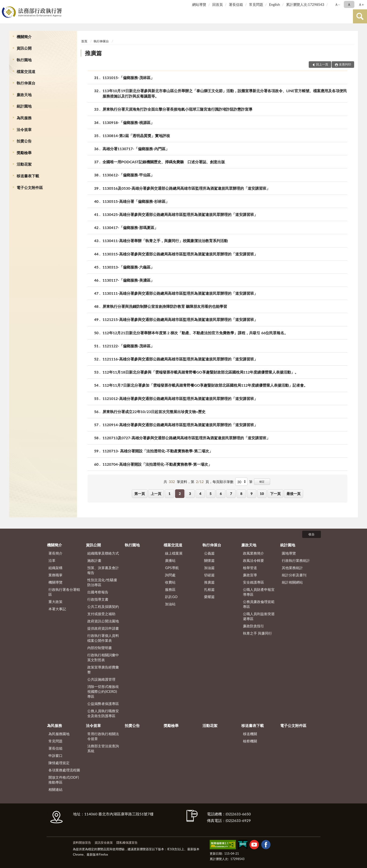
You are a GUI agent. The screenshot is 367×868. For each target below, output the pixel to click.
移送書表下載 (28, 176)
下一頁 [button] (275, 494)
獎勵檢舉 (24, 153)
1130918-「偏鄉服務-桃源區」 (128, 122)
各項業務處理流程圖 (64, 770)
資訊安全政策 (104, 843)
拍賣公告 (24, 141)
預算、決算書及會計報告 (103, 570)
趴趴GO (171, 597)
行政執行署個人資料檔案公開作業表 (103, 638)
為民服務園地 (59, 734)
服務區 (170, 589)
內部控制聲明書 (100, 648)
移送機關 (250, 734)
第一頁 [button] (140, 494)
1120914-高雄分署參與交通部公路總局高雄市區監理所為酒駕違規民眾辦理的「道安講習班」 (180, 425)
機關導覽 (55, 582)
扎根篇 (209, 589)
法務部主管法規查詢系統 (103, 748)
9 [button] (252, 494)
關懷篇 (209, 560)
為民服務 (24, 118)
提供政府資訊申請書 (103, 628)
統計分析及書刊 (294, 575)
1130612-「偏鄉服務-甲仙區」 (128, 175)
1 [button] (170, 494)
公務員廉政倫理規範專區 (259, 604)
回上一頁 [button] (322, 64)
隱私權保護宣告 (127, 843)
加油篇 (209, 568)
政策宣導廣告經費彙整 (103, 670)
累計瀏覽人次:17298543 (305, 4)
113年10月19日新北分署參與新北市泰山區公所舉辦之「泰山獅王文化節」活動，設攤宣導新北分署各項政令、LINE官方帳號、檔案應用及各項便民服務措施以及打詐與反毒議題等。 (225, 93)
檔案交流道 (26, 71)
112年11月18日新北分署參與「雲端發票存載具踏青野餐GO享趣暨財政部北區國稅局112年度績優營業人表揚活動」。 (200, 372)
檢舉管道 (250, 568)
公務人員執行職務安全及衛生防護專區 (103, 713)
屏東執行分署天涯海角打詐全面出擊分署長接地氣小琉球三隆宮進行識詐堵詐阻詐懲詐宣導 (177, 109)
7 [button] (231, 494)
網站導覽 (199, 4)
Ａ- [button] (337, 4)
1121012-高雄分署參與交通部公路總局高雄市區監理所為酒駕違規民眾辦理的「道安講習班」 (180, 398)
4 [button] (200, 494)
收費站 (170, 582)
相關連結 (55, 789)
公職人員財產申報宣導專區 (259, 592)
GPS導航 (172, 568)
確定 (262, 481)
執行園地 (24, 60)
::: (4, 4)
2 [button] (180, 494)
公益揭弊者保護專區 (103, 704)
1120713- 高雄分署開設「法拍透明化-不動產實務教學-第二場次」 (158, 451)
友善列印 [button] (345, 64)
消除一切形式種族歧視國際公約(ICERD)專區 (103, 691)
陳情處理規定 (59, 763)
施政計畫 (94, 560)
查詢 (360, 16)
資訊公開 (24, 48)
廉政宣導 (250, 575)
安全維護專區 (253, 582)
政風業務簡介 (253, 553)
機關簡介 (24, 37)
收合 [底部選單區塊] (312, 534)
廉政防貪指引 (253, 626)
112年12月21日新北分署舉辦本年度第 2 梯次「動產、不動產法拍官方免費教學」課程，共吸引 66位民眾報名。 (195, 333)
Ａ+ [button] (361, 4)
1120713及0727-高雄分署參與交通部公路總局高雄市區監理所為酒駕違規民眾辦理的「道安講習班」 (186, 438)
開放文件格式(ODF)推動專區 (64, 780)
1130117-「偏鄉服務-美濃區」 (128, 280)
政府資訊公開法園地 (103, 621)
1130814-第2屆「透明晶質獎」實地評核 (136, 136)
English (274, 4)
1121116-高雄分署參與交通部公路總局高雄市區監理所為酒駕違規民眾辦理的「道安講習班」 (180, 359)
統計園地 (24, 106)
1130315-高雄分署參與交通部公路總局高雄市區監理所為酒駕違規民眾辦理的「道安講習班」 (180, 254)
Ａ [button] (349, 4)
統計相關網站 (292, 582)
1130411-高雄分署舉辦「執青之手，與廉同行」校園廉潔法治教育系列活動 (165, 241)
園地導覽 (289, 553)
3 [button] (190, 494)
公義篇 (209, 553)
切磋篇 (209, 575)
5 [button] (211, 494)
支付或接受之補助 (101, 614)
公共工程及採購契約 (103, 607)
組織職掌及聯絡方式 (103, 553)
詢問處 (170, 575)
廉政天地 (24, 95)
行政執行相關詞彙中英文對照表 (103, 657)
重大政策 (55, 602)
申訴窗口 (55, 755)
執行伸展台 (26, 83)
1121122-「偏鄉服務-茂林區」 (128, 346)
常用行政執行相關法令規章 (103, 736)
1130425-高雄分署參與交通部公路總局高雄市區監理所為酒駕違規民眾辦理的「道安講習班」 (180, 214)
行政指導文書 (98, 599)
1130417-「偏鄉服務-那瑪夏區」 (130, 227)
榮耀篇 (209, 597)
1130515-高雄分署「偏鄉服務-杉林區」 (136, 201)
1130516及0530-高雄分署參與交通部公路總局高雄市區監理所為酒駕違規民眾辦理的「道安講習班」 (186, 188)
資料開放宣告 (82, 843)
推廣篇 (93, 53)
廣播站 (170, 560)
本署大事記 (57, 609)
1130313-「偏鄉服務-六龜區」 (128, 267)
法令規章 (24, 129)
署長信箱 (236, 4)
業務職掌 (55, 575)
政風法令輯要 (253, 560)
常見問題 (256, 4)
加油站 (170, 604)
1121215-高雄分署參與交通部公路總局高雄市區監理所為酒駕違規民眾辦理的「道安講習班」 (180, 319)
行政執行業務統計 (296, 560)
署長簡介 (55, 553)
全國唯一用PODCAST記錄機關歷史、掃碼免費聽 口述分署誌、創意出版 (164, 162)
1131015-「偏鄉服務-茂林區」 (128, 78)
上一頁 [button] (156, 494)
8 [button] (241, 494)
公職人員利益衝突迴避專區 (259, 616)
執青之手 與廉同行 (257, 633)
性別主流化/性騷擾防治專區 (102, 582)
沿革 (52, 560)
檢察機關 (250, 741)
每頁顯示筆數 (223, 482)
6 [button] (221, 494)
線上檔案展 (174, 553)
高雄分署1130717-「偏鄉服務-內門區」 (136, 149)
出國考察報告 (98, 592)
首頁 (84, 41)
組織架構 (55, 568)
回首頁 (218, 4)
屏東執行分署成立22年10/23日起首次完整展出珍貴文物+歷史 (154, 412)
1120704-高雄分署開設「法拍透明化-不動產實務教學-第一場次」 (157, 464)
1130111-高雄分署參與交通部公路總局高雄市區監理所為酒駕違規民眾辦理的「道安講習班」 (180, 293)
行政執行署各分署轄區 (64, 592)
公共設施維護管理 (101, 679)
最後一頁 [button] (294, 494)
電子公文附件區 (30, 187)
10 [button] (262, 494)
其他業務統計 (292, 568)
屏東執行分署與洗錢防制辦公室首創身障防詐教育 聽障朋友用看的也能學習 (165, 306)
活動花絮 (24, 164)
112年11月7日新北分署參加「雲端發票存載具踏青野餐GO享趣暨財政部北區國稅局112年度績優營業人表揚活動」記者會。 (205, 385)
